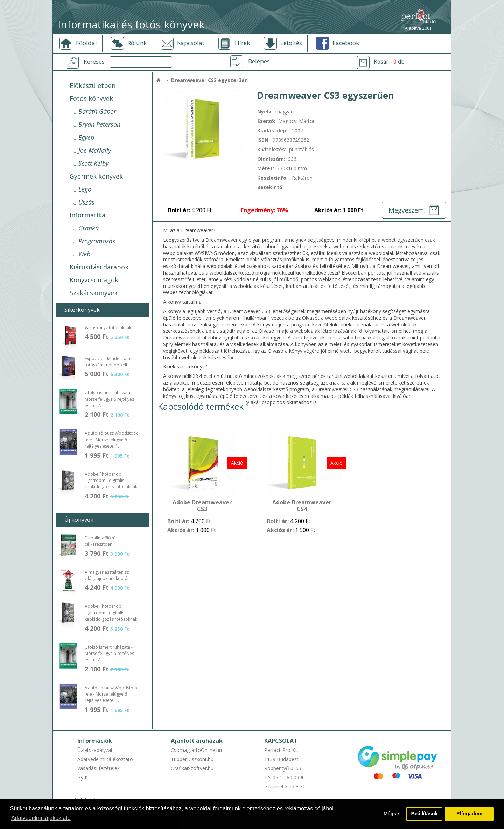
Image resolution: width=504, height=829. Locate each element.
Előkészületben (93, 85)
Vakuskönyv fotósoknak (108, 328)
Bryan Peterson (99, 124)
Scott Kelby (93, 163)
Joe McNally (95, 150)
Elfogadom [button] (469, 814)
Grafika (89, 228)
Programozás (97, 241)
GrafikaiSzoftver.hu (192, 768)
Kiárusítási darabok (99, 267)
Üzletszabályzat (95, 750)
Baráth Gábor (97, 111)
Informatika (87, 215)
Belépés (259, 61)
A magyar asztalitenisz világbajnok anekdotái (107, 575)
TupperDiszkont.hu (192, 759)
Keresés (94, 62)
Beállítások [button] (425, 814)
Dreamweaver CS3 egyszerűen (209, 80)
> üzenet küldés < (284, 786)
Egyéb (86, 137)
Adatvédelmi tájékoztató (105, 759)
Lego (85, 189)
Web (84, 254)
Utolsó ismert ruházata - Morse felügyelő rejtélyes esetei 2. (109, 399)
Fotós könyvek (91, 98)
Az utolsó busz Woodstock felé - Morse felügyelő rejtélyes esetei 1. (111, 440)
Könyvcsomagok (94, 280)
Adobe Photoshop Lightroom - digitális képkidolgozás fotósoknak (111, 481)
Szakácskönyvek (94, 293)
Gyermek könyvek (96, 176)
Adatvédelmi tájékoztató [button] (41, 818)
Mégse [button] (391, 814)
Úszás (86, 202)
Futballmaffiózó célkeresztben (100, 541)
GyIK (83, 777)
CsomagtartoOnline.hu (196, 750)
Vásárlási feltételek (99, 768)
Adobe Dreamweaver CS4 (302, 506)
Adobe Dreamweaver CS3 (202, 506)
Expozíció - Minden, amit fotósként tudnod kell (109, 362)
